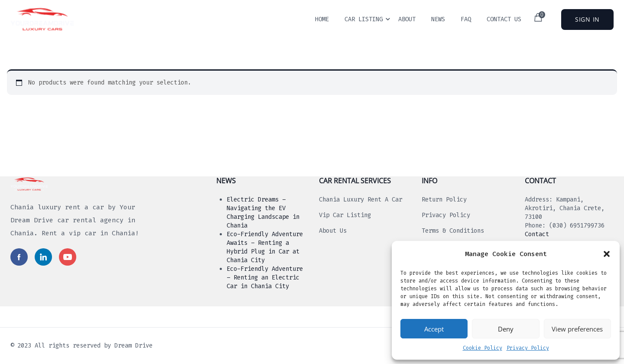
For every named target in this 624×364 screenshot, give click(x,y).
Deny (506, 329)
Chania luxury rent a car (361, 200)
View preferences (577, 329)
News (438, 19)
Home (322, 19)
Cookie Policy (483, 348)
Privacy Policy (528, 348)
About (407, 19)
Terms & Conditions (453, 231)
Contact (537, 234)
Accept (434, 329)
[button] (607, 254)
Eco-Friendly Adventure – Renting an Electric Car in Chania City (265, 278)
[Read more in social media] (19, 257)
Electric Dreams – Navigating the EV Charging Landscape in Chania (263, 213)
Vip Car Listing (345, 215)
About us (333, 231)
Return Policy (444, 200)
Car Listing (364, 19)
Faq (466, 19)
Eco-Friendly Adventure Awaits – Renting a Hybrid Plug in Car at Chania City (265, 247)
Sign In (587, 19)
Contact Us (504, 19)
